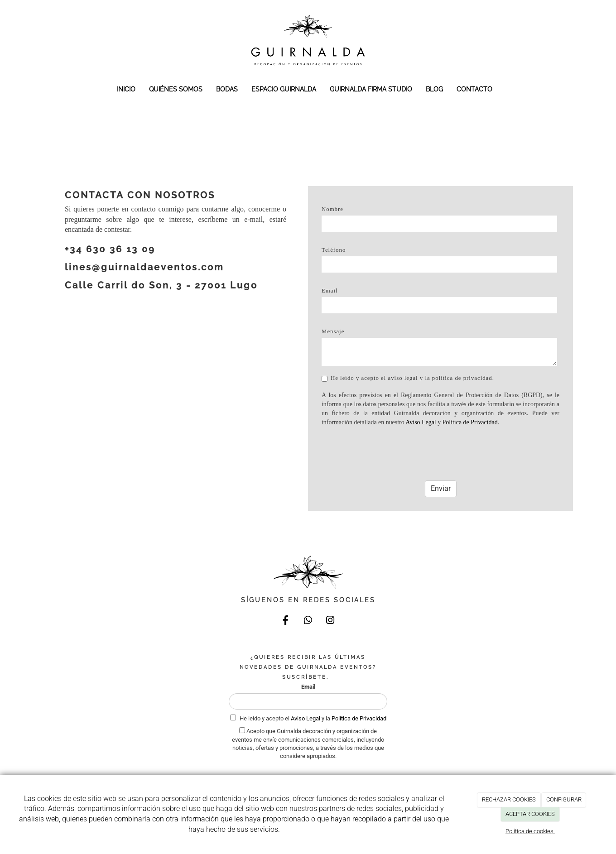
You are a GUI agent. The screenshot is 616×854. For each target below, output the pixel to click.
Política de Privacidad (470, 422)
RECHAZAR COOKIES (509, 799)
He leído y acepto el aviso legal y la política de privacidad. (408, 378)
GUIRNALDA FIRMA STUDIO (371, 89)
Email (330, 291)
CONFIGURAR (564, 799)
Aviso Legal (421, 422)
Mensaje (333, 331)
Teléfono (334, 250)
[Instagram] (330, 621)
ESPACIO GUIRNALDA (284, 89)
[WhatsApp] (308, 621)
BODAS (227, 89)
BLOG (434, 89)
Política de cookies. (530, 831)
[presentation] (390, 450)
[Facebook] (286, 621)
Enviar (441, 488)
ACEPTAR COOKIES (530, 814)
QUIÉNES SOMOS (176, 89)
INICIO (126, 89)
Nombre (332, 209)
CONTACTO (474, 89)
